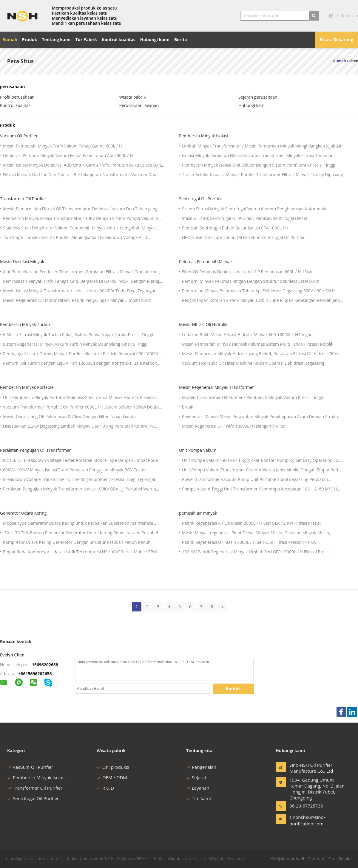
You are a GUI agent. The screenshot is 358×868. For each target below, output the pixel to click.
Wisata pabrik (133, 97)
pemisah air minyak (198, 513)
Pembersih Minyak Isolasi (204, 136)
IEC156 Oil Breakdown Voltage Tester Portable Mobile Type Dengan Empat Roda (80, 460)
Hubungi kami (252, 105)
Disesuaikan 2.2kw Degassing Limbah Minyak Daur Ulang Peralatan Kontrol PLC (80, 426)
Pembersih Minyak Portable (27, 387)
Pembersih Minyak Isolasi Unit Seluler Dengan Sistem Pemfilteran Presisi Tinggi (259, 165)
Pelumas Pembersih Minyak (206, 261)
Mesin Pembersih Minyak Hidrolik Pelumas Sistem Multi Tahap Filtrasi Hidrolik (258, 344)
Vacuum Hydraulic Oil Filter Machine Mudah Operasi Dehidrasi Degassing (253, 363)
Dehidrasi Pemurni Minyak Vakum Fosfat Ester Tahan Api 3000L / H (68, 155)
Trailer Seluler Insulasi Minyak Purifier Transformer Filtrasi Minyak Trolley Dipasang (263, 174)
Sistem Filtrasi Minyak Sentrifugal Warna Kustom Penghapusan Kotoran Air (254, 209)
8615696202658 (36, 674)
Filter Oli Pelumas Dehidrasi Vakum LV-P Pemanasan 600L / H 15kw (247, 272)
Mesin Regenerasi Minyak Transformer (216, 387)
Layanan (198, 788)
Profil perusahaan (17, 97)
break (188, 407)
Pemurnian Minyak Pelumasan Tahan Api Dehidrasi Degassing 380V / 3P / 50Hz (259, 291)
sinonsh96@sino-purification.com (307, 820)
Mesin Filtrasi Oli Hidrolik (203, 324)
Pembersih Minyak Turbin (25, 324)
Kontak (233, 688)
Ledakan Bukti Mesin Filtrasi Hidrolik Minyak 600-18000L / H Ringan (247, 334)
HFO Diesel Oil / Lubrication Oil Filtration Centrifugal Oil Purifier (243, 237)
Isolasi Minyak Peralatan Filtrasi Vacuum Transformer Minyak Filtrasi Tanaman (258, 155)
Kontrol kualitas (15, 105)
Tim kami (199, 798)
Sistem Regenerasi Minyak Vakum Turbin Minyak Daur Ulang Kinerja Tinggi (75, 344)
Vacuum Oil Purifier (19, 136)
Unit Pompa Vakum (198, 450)
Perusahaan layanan (139, 105)
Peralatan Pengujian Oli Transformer (36, 450)
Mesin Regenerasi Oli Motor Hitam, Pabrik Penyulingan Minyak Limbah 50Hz (77, 300)
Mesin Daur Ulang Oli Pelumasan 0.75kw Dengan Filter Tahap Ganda (69, 416)
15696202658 (45, 665)
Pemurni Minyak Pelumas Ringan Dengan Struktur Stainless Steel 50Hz (250, 281)
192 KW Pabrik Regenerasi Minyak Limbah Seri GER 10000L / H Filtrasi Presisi (256, 552)
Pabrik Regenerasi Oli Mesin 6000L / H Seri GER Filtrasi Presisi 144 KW (249, 542)
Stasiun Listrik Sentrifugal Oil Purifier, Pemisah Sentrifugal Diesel (244, 218)
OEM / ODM (112, 777)
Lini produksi (113, 767)
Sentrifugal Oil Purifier (200, 199)
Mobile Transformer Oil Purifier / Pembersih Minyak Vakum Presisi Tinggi (253, 397)
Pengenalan (201, 767)
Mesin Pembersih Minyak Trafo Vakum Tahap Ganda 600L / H (62, 146)
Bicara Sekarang (336, 39)
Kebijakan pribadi (287, 859)
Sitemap (316, 859)
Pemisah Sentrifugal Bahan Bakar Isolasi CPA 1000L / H (235, 228)
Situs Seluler (340, 859)
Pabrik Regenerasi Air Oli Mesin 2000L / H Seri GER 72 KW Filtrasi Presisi (251, 523)
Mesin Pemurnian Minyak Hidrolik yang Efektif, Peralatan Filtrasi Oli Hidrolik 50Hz (261, 354)
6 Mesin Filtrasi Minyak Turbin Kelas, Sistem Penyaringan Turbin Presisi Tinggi (78, 334)
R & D (105, 788)
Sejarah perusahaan (258, 97)
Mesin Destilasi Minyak (22, 261)
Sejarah (197, 777)
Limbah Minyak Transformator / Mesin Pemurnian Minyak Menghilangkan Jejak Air (262, 146)
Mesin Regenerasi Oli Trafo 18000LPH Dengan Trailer (233, 426)
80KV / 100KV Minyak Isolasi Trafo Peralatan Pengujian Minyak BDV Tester (74, 470)
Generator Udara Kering (23, 513)
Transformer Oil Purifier (23, 199)
